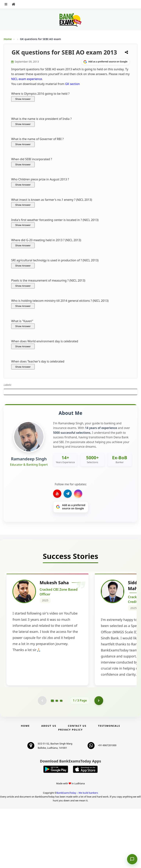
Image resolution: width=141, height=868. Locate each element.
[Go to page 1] (52, 760)
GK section (73, 84)
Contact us (77, 785)
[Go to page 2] (57, 760)
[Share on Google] (105, 62)
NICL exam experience (27, 79)
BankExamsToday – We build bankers (77, 852)
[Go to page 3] (61, 760)
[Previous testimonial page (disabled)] (42, 760)
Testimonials (109, 785)
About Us (49, 785)
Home (8, 39)
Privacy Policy (70, 789)
